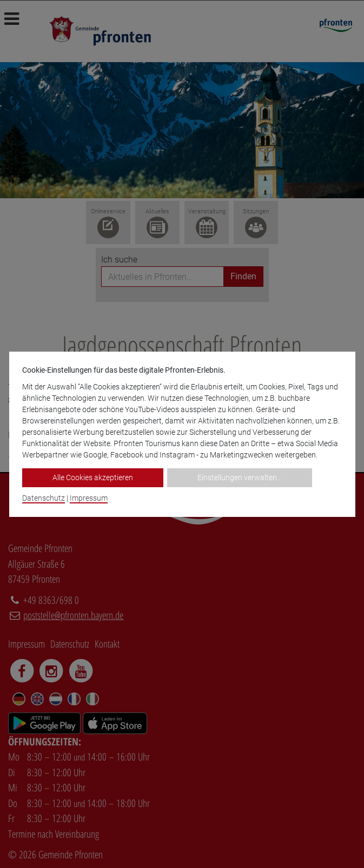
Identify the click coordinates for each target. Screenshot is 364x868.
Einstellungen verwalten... (240, 477)
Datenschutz (44, 498)
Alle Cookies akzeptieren (93, 477)
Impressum (89, 498)
